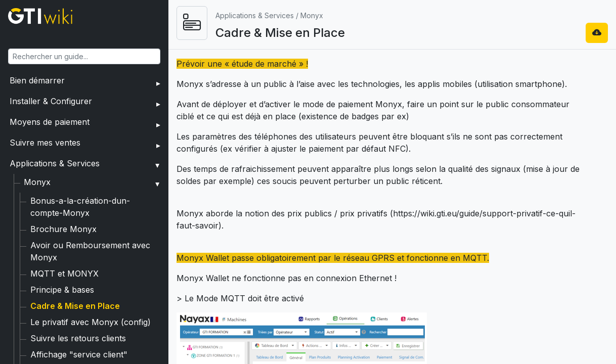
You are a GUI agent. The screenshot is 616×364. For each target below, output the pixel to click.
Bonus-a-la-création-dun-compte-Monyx (110, 201)
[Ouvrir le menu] (251, 23)
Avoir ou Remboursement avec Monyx (105, 233)
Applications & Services (55, 163)
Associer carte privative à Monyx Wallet (107, 346)
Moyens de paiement (50, 122)
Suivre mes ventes (45, 143)
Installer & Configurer (51, 101)
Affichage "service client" (79, 330)
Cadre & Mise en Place (75, 282)
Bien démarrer (37, 80)
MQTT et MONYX (64, 249)
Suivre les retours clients (78, 314)
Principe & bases (62, 265)
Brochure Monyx (63, 217)
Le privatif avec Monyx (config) (91, 298)
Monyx (37, 182)
